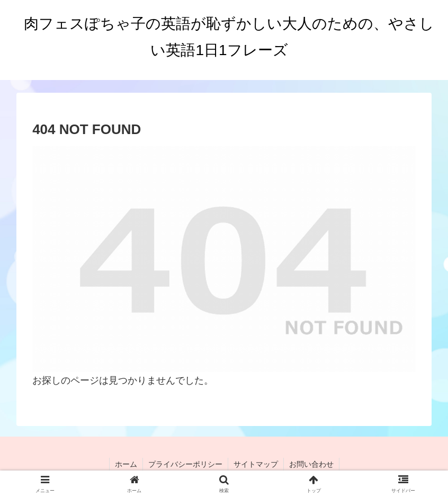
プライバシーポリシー (185, 464)
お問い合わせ (311, 464)
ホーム (126, 464)
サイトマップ (256, 464)
